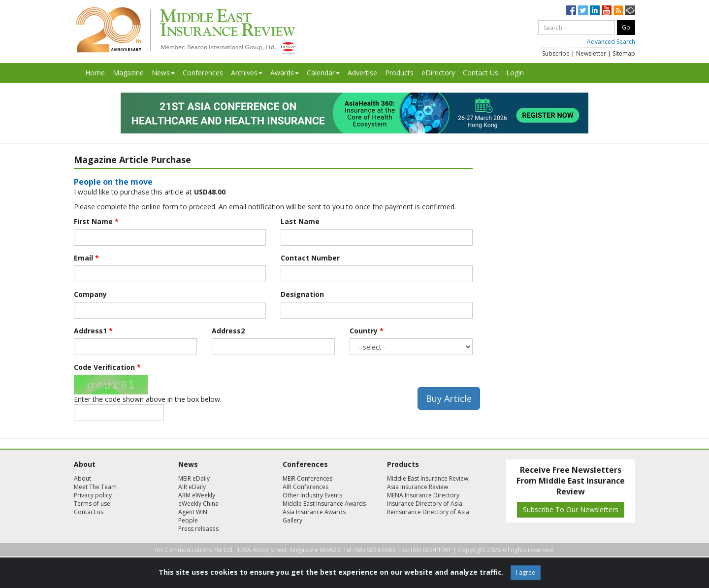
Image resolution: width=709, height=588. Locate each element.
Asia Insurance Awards (314, 512)
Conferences (203, 73)
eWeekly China (198, 504)
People (188, 520)
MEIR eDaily (194, 478)
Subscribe (556, 53)
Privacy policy (93, 495)
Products (399, 73)
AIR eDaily (192, 487)
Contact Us (481, 73)
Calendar (323, 73)
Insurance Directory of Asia (425, 504)
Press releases (198, 529)
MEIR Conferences (307, 478)
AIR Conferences (306, 487)
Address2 (228, 331)
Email (86, 258)
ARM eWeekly (197, 495)
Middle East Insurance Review (428, 478)
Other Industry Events (312, 495)
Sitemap (624, 53)
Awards (285, 73)
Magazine (128, 73)
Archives (247, 73)
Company (90, 294)
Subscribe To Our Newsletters (571, 509)
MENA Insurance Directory (423, 495)
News (163, 73)
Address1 (93, 331)
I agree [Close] (526, 572)
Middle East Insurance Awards (324, 504)
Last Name (300, 221)
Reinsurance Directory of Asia (428, 512)
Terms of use (92, 504)
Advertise (362, 73)
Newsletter (591, 53)
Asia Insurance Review (418, 487)
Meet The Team (95, 487)
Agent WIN (193, 512)
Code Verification (107, 367)
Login (515, 73)
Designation (302, 294)
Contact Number (310, 258)
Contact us (89, 512)
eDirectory (438, 73)
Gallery (292, 520)
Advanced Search (611, 42)
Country (367, 331)
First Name (96, 221)
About (82, 478)
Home (95, 73)
